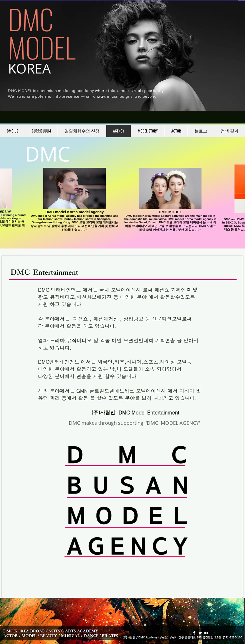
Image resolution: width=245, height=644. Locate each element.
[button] (41, 131)
